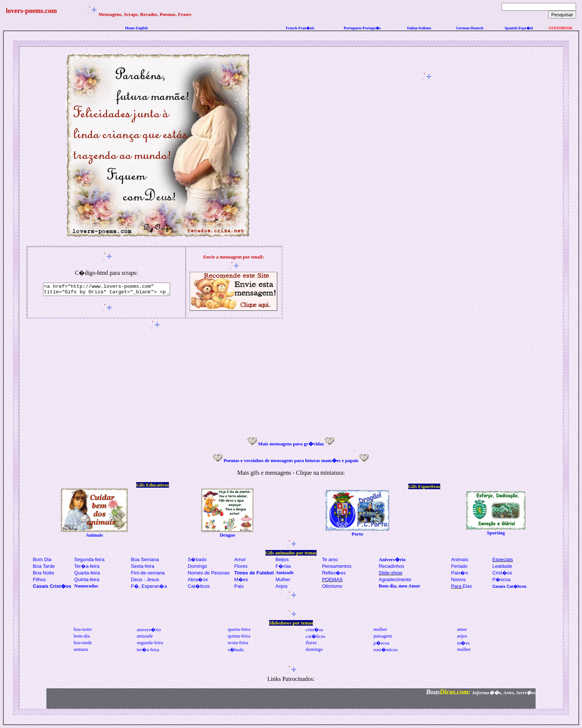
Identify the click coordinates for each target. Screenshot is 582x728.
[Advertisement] (428, 194)
